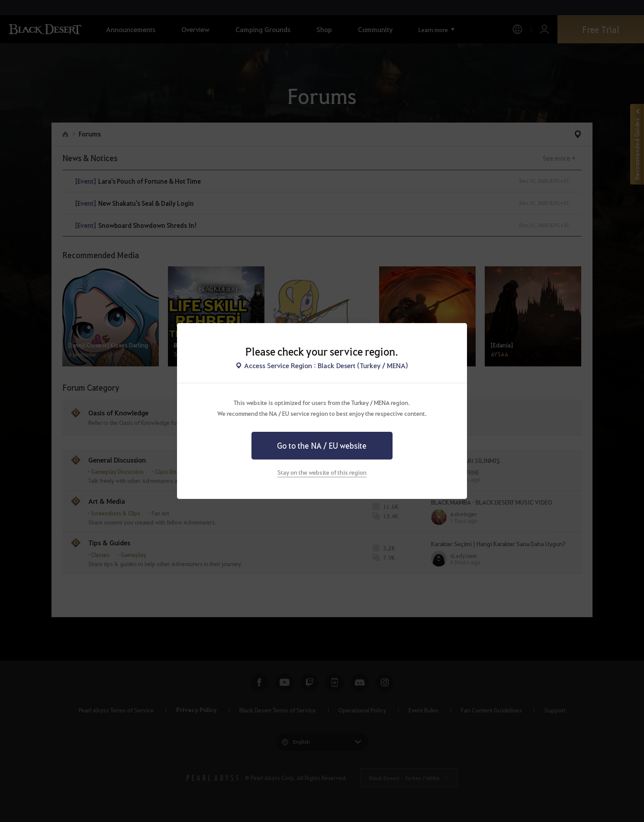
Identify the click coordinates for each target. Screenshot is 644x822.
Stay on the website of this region (322, 472)
